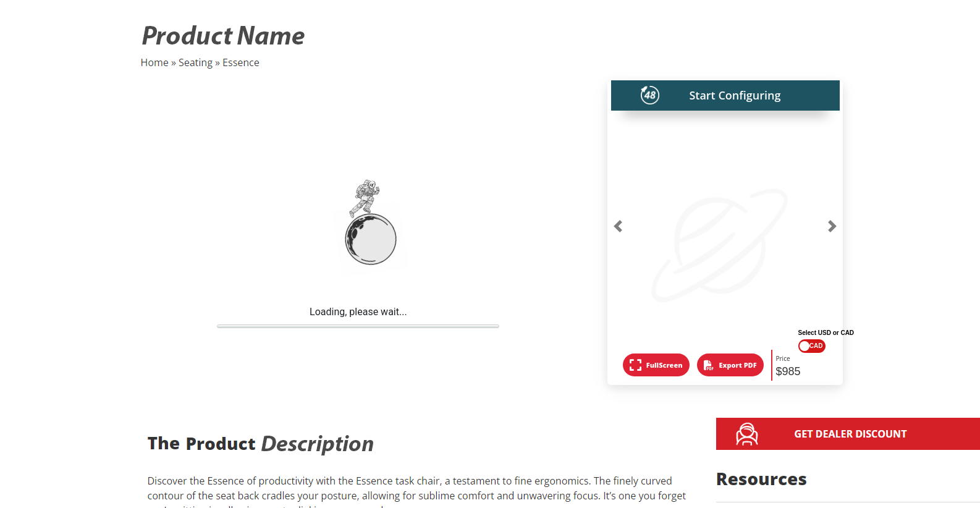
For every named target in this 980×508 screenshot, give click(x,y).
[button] (618, 226)
